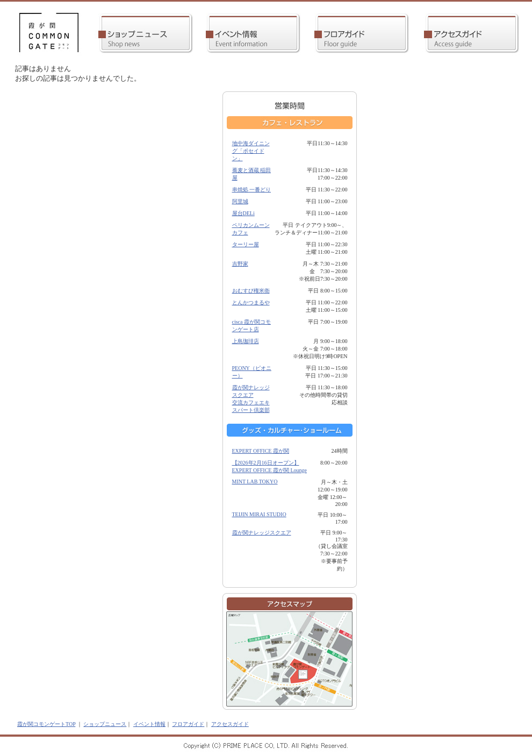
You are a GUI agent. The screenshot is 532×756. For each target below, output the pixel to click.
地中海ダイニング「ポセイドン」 (251, 151)
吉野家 (240, 264)
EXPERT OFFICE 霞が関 (261, 451)
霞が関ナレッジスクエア (262, 533)
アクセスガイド (230, 724)
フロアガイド (188, 724)
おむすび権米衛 (251, 291)
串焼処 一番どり (252, 190)
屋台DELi (243, 213)
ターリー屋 (246, 244)
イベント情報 (149, 724)
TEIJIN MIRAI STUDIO (259, 514)
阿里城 (240, 201)
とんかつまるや (251, 302)
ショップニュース (105, 724)
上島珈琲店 (246, 341)
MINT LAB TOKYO (255, 482)
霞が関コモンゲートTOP (46, 724)
